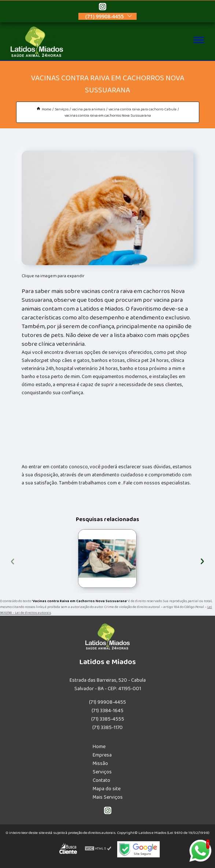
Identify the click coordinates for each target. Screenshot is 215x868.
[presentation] (13, 560)
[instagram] (103, 8)
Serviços (102, 772)
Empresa (102, 755)
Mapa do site (107, 789)
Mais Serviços (108, 797)
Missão (100, 763)
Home (99, 747)
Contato (101, 780)
